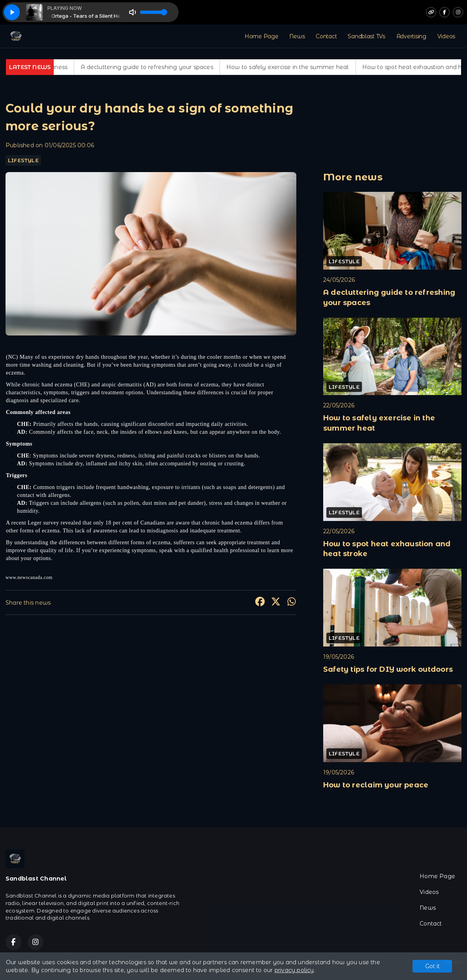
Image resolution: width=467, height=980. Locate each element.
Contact (326, 36)
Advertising (411, 36)
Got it (432, 966)
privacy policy (294, 970)
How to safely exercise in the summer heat (297, 67)
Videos (446, 36)
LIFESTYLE (23, 160)
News (297, 36)
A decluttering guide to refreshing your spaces (156, 67)
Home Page (261, 36)
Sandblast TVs (366, 36)
